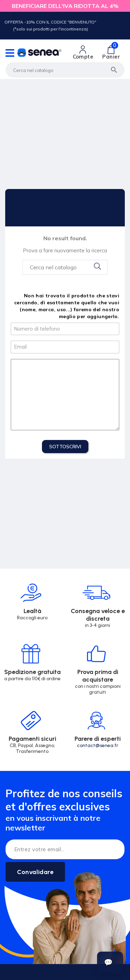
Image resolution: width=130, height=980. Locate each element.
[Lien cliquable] (83, 53)
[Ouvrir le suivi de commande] (110, 962)
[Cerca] (65, 70)
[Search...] (65, 267)
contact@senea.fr (98, 745)
